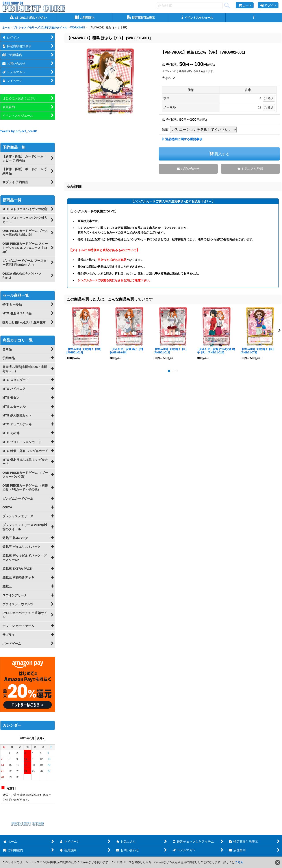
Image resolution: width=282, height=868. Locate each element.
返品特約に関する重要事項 (182, 139)
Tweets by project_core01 (19, 131)
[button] (254, 18)
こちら (239, 862)
